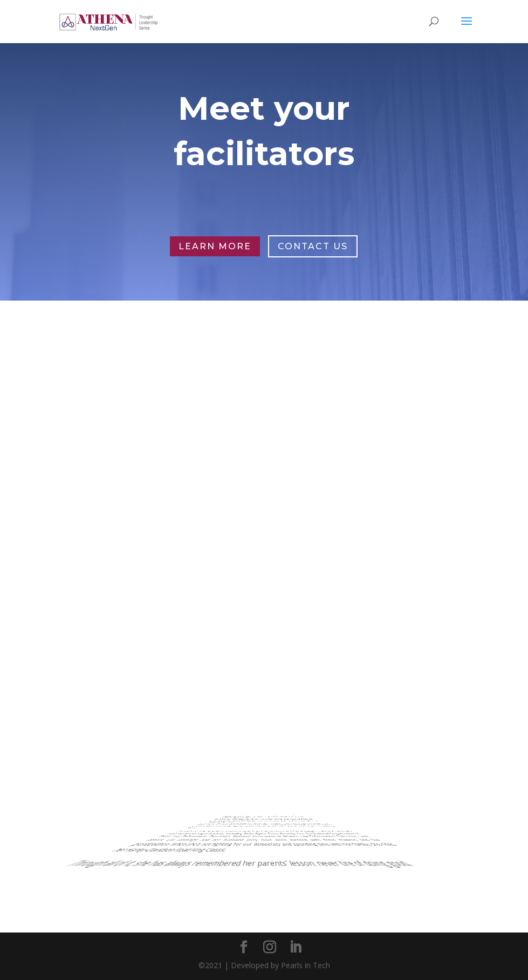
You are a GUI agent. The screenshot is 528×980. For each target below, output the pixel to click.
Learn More (215, 246)
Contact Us (313, 246)
